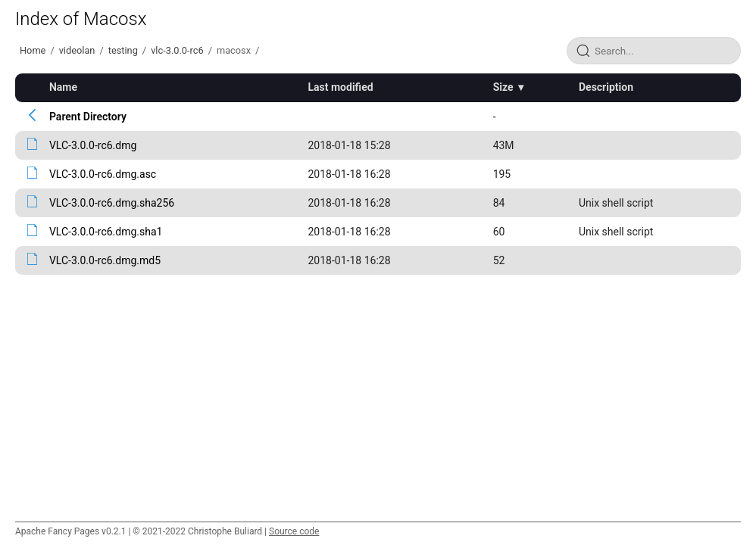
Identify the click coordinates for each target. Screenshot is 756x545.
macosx (234, 50)
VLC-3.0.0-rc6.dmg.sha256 (112, 203)
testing (123, 50)
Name (63, 87)
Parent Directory (88, 117)
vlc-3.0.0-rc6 (177, 50)
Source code (294, 531)
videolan (77, 50)
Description (606, 87)
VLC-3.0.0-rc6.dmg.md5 (105, 260)
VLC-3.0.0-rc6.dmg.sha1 (106, 232)
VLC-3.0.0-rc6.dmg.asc (103, 174)
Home (33, 50)
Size (503, 87)
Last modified (341, 87)
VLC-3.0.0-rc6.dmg (93, 145)
